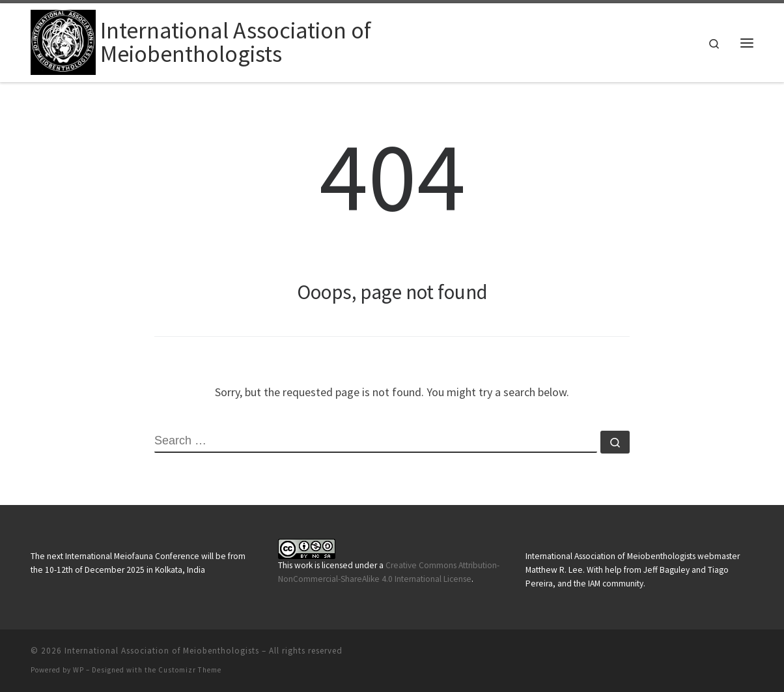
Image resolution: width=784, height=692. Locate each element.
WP (78, 670)
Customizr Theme (190, 670)
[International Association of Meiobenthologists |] (63, 40)
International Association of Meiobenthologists (162, 651)
